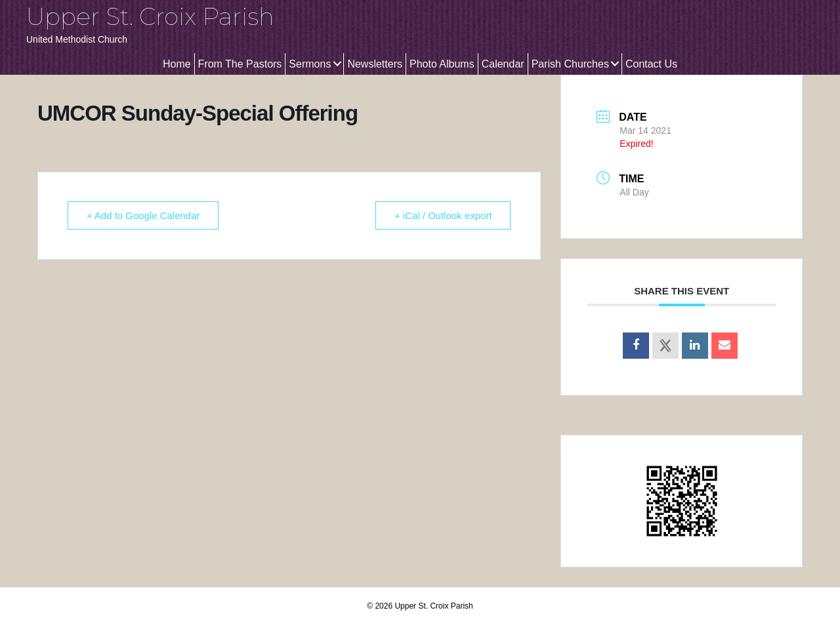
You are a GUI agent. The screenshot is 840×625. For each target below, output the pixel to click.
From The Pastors (240, 64)
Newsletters (375, 64)
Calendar (503, 64)
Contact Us (651, 64)
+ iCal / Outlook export (443, 215)
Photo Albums (442, 64)
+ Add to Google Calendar (143, 215)
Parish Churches (570, 64)
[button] (337, 64)
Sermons (310, 64)
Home (177, 64)
